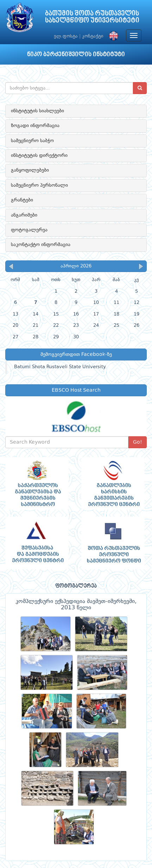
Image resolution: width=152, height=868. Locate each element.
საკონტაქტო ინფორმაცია (41, 245)
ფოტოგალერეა (29, 230)
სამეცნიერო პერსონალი (39, 185)
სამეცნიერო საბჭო (32, 141)
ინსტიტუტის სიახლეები (37, 111)
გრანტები (22, 200)
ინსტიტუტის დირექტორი (39, 155)
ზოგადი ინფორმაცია (35, 126)
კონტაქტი (93, 36)
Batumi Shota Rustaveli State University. (60, 367)
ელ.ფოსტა (66, 36)
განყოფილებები (30, 170)
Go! (138, 442)
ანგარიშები (24, 215)
